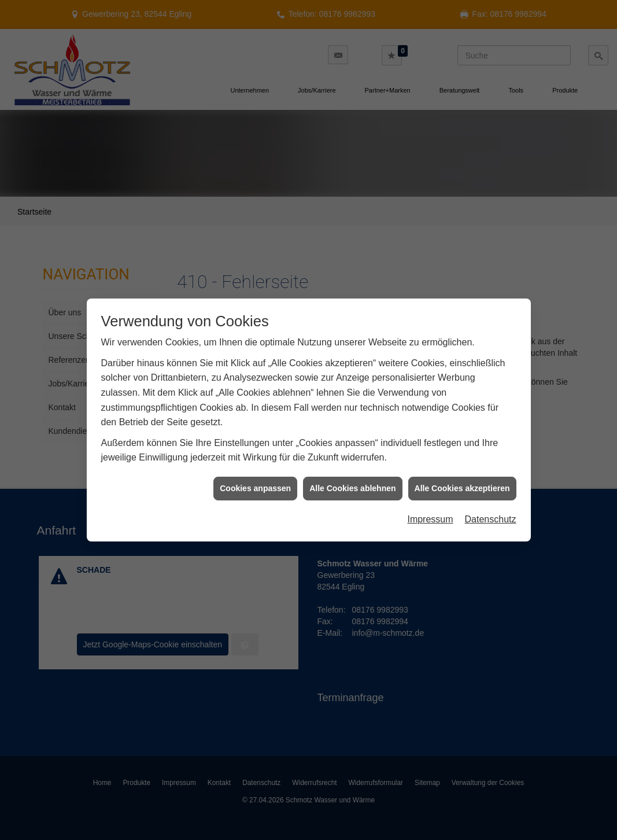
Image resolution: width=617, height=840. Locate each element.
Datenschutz (491, 511)
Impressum (430, 511)
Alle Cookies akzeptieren (462, 480)
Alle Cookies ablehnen (352, 480)
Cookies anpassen (255, 480)
